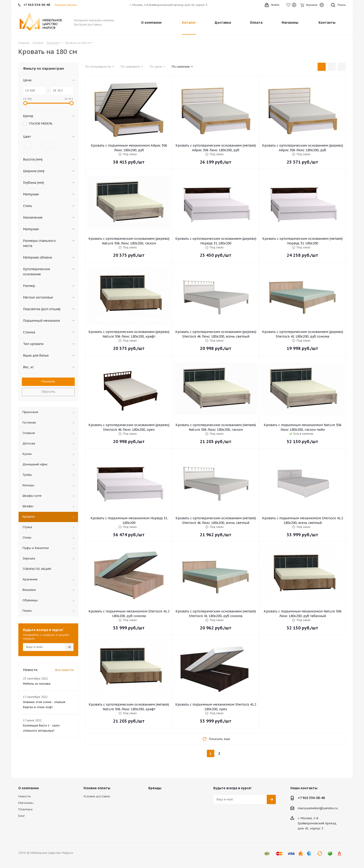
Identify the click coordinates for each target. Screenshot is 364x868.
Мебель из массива (37, 684)
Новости (24, 796)
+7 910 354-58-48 (311, 798)
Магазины (26, 803)
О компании (29, 788)
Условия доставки (97, 796)
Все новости (64, 670)
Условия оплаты (97, 788)
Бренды (155, 788)
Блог (22, 816)
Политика (25, 809)
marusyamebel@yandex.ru (318, 808)
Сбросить (48, 392)
